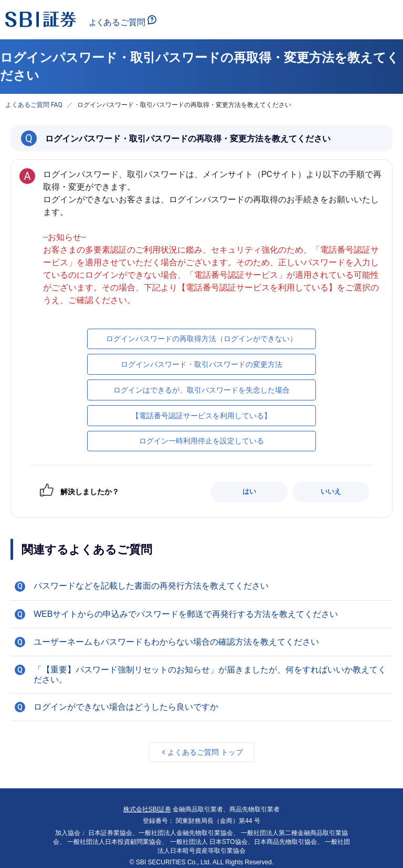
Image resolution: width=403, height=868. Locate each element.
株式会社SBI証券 (147, 809)
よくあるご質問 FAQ (34, 105)
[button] (201, 586)
